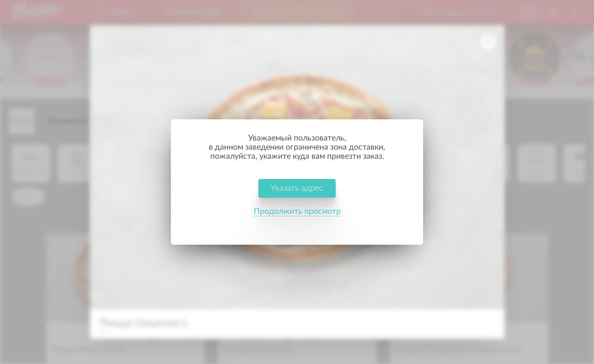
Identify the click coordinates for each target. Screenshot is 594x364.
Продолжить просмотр (297, 219)
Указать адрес (297, 196)
